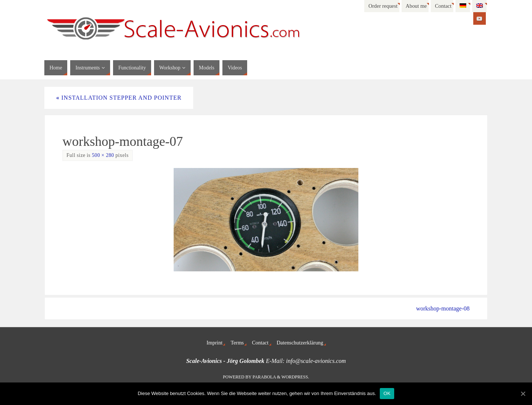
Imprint (214, 343)
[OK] (523, 394)
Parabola (264, 377)
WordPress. (295, 377)
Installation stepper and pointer (119, 98)
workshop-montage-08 (443, 308)
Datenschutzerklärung (300, 343)
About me (416, 6)
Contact (443, 6)
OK (387, 393)
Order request (383, 6)
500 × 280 (103, 155)
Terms (237, 343)
